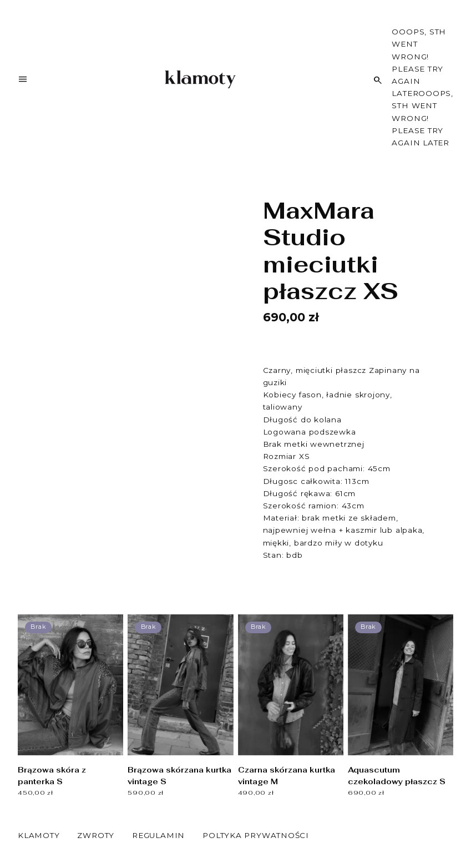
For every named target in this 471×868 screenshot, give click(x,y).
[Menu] (23, 81)
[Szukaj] (378, 80)
